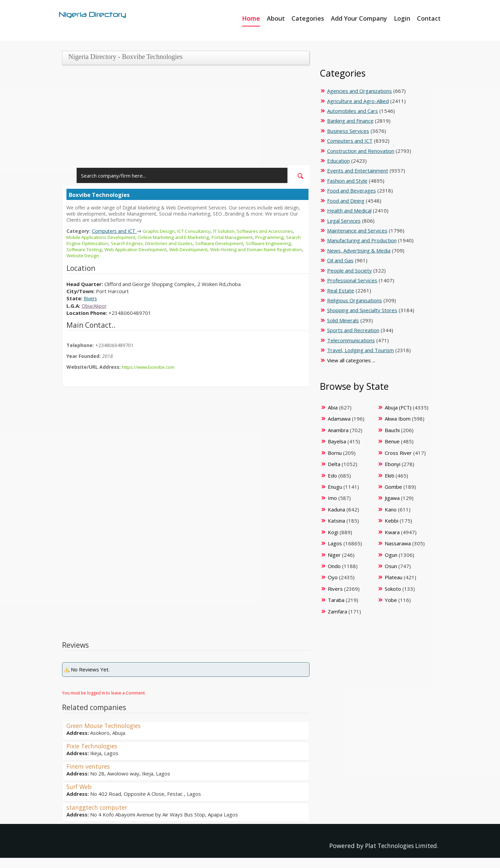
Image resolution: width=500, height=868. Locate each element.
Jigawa (392, 498)
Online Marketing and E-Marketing (180, 237)
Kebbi (392, 521)
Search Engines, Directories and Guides (172, 243)
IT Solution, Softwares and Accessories (262, 231)
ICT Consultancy (198, 231)
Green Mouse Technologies (106, 726)
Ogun (391, 555)
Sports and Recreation (353, 330)
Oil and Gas (340, 260)
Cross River (398, 453)
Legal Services (344, 221)
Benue (392, 441)
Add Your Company (359, 18)
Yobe (391, 600)
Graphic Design (161, 231)
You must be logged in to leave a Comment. (104, 693)
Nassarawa (398, 543)
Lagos (335, 543)
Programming (282, 237)
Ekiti (389, 476)
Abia (333, 407)
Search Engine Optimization (97, 243)
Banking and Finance (350, 121)
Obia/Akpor (95, 306)
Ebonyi (393, 464)
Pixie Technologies (94, 746)
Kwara (392, 532)
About (276, 18)
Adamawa (339, 419)
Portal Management (242, 237)
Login (402, 18)
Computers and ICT (115, 231)
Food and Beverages (352, 190)
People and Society (349, 270)
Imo (332, 498)
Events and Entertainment (358, 170)
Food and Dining (346, 201)
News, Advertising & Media (359, 250)
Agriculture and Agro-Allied (358, 101)
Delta (334, 464)
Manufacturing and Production (362, 240)
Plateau (394, 577)
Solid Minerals (343, 320)
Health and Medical (349, 210)
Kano (391, 509)
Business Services (348, 131)
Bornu (335, 453)
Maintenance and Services (357, 230)
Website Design (128, 255)
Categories (308, 18)
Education (338, 161)
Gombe (393, 487)
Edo (332, 476)
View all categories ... (351, 360)
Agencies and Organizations (359, 91)
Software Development (244, 243)
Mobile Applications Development (103, 237)
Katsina (336, 521)
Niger (334, 555)
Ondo (334, 566)
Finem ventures (89, 766)
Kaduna (336, 509)
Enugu (335, 487)
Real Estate (341, 290)
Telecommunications (351, 340)
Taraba (336, 600)
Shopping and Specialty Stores (362, 310)
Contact (429, 18)
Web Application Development (168, 249)
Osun (391, 566)
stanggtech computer (98, 807)
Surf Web (80, 787)
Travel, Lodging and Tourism (361, 350)
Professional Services (352, 280)
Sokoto (393, 589)
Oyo (333, 577)
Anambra (338, 430)
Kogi (333, 532)
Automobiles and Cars (353, 111)
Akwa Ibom (398, 419)
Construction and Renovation (361, 151)
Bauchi (392, 430)
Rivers (91, 298)
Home (251, 18)
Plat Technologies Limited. (399, 846)
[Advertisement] (183, 118)
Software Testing (113, 249)
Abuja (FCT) (398, 407)
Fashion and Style (347, 181)
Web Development (225, 249)
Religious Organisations (355, 300)
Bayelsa (337, 441)
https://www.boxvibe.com (150, 367)
